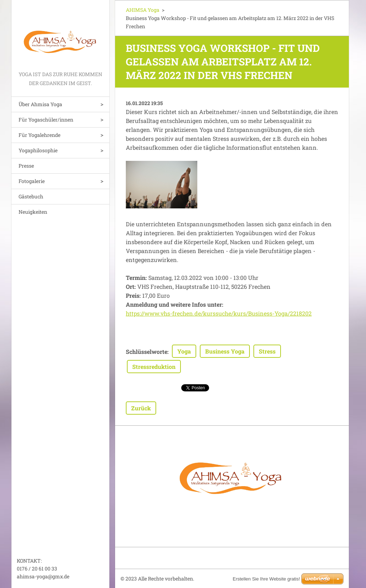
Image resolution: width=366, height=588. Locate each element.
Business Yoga (225, 351)
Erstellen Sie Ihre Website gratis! (266, 579)
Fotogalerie (32, 181)
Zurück (141, 408)
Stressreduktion (154, 367)
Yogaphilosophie (38, 150)
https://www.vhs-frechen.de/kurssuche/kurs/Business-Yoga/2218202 (219, 313)
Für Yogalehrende (39, 135)
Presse (26, 166)
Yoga (184, 351)
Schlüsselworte (147, 352)
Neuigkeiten (33, 212)
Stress (267, 351)
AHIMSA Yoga (143, 10)
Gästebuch (31, 196)
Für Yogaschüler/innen (46, 120)
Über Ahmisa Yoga (40, 104)
